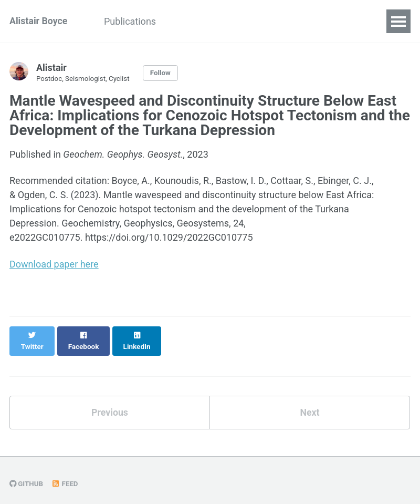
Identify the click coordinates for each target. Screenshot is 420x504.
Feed (65, 474)
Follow (162, 73)
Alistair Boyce (39, 21)
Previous (110, 402)
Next (310, 402)
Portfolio (272, 21)
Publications (132, 21)
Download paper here (54, 264)
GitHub (27, 474)
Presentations (206, 21)
